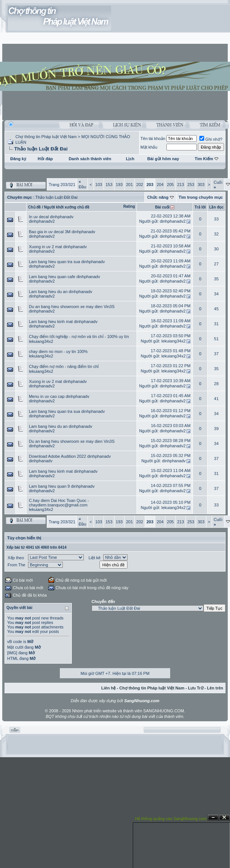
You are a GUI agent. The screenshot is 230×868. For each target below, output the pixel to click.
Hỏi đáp (45, 159)
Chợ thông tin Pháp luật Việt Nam (46, 137)
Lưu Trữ (196, 688)
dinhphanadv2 (42, 221)
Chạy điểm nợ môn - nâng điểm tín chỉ (64, 366)
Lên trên (215, 688)
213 (181, 185)
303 (201, 185)
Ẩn (213, 818)
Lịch (130, 159)
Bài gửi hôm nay (163, 159)
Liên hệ (108, 688)
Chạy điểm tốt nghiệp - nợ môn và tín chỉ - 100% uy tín (79, 336)
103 (99, 185)
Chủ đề (34, 207)
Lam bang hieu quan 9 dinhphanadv (62, 486)
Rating (129, 206)
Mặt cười (15, 647)
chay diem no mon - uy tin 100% (58, 351)
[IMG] (12, 653)
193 (119, 185)
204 (160, 185)
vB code (15, 642)
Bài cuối (162, 207)
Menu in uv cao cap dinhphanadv (59, 396)
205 (170, 185)
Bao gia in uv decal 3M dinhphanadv (62, 232)
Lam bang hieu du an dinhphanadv (60, 292)
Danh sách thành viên (90, 159)
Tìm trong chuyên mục (201, 197)
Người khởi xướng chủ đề (67, 207)
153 (109, 185)
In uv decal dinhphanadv (51, 217)
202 (139, 185)
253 (191, 185)
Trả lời (200, 207)
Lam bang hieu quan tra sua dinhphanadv (67, 262)
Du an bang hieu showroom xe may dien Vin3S (72, 307)
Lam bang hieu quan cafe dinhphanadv (64, 277)
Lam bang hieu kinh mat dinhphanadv (63, 322)
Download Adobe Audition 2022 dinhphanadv (70, 456)
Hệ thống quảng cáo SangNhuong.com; (171, 819)
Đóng (224, 818)
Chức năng (158, 197)
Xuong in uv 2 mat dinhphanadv (58, 247)
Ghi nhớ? (211, 139)
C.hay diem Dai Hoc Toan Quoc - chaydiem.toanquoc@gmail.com (59, 503)
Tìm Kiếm (204, 159)
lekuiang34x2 (41, 341)
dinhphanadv (41, 461)
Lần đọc (216, 207)
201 (129, 185)
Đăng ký (19, 159)
